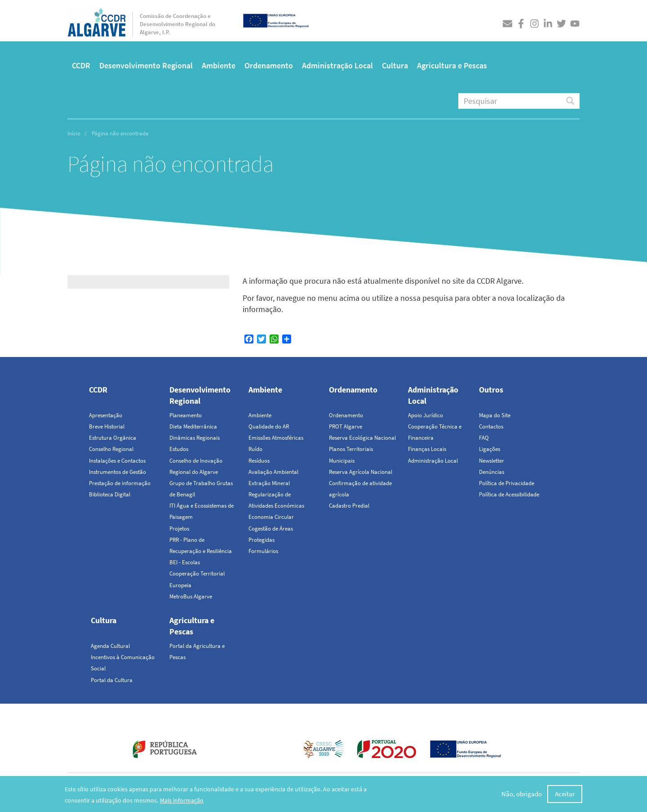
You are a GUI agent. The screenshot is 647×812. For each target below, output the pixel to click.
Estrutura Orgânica (113, 438)
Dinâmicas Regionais (195, 438)
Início (74, 133)
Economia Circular (271, 517)
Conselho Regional (111, 449)
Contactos (491, 426)
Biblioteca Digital (110, 494)
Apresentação (106, 415)
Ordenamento (269, 65)
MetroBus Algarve (191, 596)
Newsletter (492, 461)
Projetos (179, 529)
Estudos (179, 449)
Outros (491, 390)
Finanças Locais (427, 449)
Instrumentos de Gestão (117, 472)
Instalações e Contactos (117, 461)
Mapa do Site (495, 415)
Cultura (395, 65)
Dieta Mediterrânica (193, 426)
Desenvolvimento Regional (146, 65)
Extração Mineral (269, 483)
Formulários (263, 551)
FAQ (484, 438)
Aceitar (565, 794)
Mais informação (182, 800)
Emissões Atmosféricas (276, 438)
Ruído (255, 449)
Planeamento (186, 415)
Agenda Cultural (110, 646)
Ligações (490, 449)
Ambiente (219, 65)
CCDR (81, 65)
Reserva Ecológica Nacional (362, 438)
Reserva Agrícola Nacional (361, 472)
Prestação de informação (120, 483)
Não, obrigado (522, 794)
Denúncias (492, 472)
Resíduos (259, 461)
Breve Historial (107, 426)
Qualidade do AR (269, 426)
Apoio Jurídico (425, 415)
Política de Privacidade (507, 483)
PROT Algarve (346, 426)
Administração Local (337, 65)
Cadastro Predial (349, 506)
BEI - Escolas (185, 562)
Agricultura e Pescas (452, 65)
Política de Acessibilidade (509, 494)
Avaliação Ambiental (273, 472)
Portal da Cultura (112, 680)
